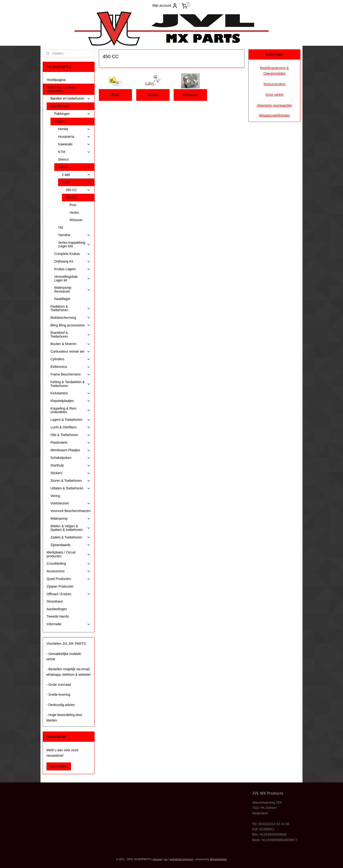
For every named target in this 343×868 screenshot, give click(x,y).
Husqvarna (74, 137)
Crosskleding (69, 564)
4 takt (76, 182)
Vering (55, 496)
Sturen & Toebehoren (71, 481)
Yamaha (74, 235)
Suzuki (74, 167)
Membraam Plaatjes (71, 450)
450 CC (78, 198)
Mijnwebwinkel (218, 859)
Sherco (63, 159)
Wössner (190, 95)
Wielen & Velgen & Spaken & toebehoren (71, 528)
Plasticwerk (71, 443)
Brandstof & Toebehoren (71, 334)
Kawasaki (74, 144)
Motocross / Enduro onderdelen (69, 89)
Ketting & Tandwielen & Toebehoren (71, 384)
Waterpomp (71, 519)
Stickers (71, 473)
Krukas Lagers (72, 269)
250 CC (78, 190)
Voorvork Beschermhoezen (71, 511)
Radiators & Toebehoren (71, 308)
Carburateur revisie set (71, 352)
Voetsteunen (71, 503)
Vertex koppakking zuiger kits (74, 244)
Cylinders (71, 359)
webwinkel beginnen (181, 859)
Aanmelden (59, 766)
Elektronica (71, 367)
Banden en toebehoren (71, 99)
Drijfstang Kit (72, 261)
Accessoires (69, 571)
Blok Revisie (71, 106)
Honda (74, 129)
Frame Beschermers (71, 374)
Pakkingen (72, 114)
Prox (115, 95)
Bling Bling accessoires (71, 325)
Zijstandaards (71, 545)
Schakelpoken (71, 458)
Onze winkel (274, 95)
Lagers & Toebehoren (71, 420)
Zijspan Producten (60, 586)
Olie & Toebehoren (71, 435)
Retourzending (275, 84)
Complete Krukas (72, 254)
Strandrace (55, 601)
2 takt (76, 175)
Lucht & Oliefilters (71, 427)
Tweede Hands (58, 616)
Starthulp (71, 465)
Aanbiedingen (57, 609)
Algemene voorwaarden (274, 105)
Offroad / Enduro (69, 594)
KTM (74, 152)
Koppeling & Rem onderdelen (71, 410)
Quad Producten (69, 579)
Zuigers (72, 121)
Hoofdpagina (56, 80)
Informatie (69, 624)
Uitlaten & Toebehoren (71, 488)
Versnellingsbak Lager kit (72, 278)
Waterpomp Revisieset (72, 289)
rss (166, 859)
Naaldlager (62, 299)
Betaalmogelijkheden (274, 115)
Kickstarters (71, 393)
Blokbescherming (71, 318)
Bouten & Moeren (71, 344)
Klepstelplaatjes (71, 401)
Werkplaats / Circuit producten (69, 554)
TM (61, 228)
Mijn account (165, 6)
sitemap (157, 859)
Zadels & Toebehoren (71, 537)
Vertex (153, 95)
